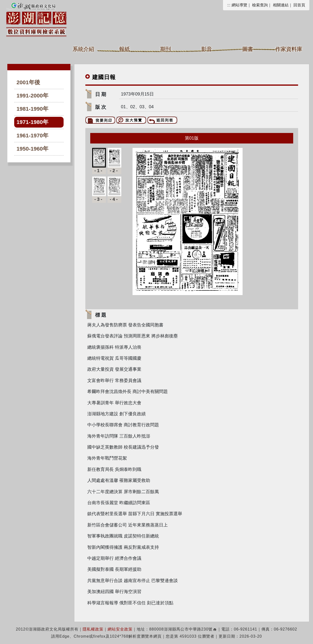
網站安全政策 (120, 629)
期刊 (166, 49)
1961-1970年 (33, 136)
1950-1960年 (33, 149)
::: (229, 5)
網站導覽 (239, 5)
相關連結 (281, 5)
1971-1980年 (33, 122)
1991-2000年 (33, 96)
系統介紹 (83, 49)
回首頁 (299, 5)
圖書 (248, 49)
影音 (207, 49)
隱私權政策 (93, 629)
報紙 (124, 49)
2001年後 (28, 82)
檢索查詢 (260, 5)
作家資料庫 (289, 49)
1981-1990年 (33, 109)
